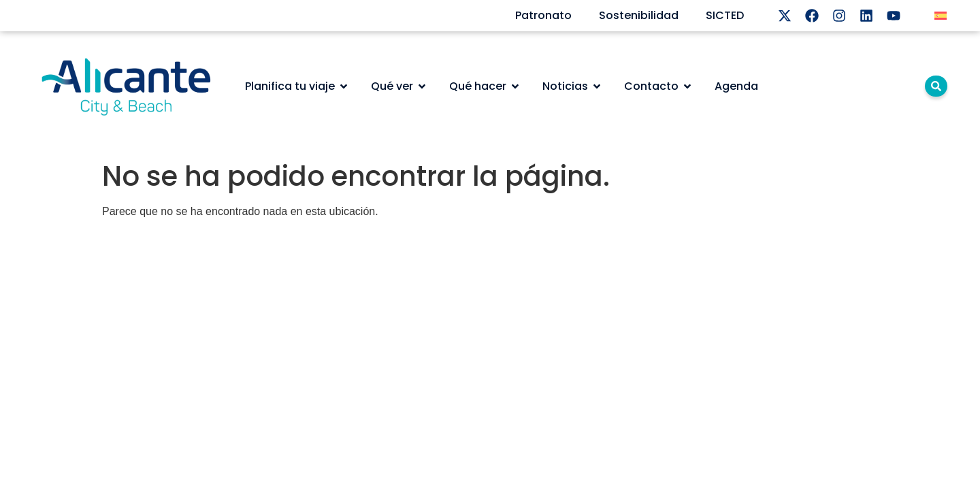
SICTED (725, 15)
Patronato (543, 15)
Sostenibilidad (639, 15)
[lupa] (936, 86)
